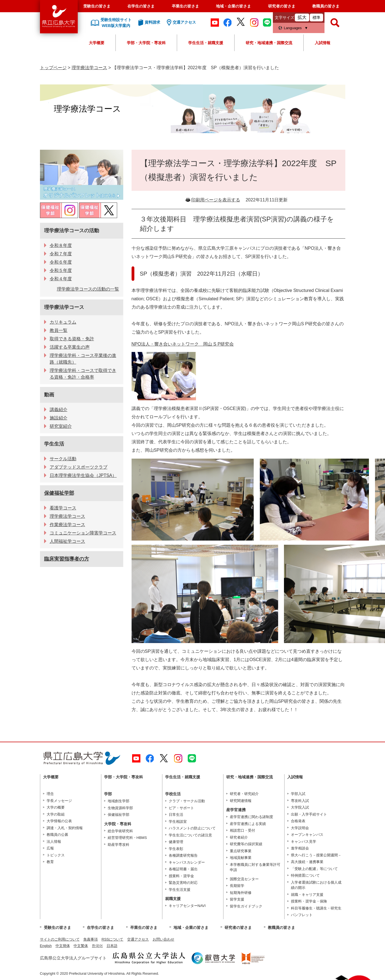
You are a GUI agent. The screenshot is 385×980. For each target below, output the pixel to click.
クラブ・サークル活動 (187, 801)
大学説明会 (300, 828)
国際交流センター (244, 879)
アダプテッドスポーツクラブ (79, 467)
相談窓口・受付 (242, 830)
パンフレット (302, 915)
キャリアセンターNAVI (187, 906)
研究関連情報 (241, 801)
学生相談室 (178, 822)
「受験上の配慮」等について (314, 869)
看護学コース (63, 508)
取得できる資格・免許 (72, 339)
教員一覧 (59, 330)
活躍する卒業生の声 (70, 347)
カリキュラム (63, 322)
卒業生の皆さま (185, 6)
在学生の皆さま (141, 6)
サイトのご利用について (60, 939)
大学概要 (97, 43)
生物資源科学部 (120, 808)
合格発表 (298, 821)
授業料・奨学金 (181, 876)
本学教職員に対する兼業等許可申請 (255, 867)
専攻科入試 (300, 801)
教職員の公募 (57, 835)
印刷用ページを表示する (216, 200)
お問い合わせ (163, 939)
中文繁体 (81, 946)
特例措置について (305, 875)
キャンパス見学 (304, 842)
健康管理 (176, 842)
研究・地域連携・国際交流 (269, 43)
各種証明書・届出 (183, 869)
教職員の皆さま (326, 6)
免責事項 (90, 939)
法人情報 (54, 842)
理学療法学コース (89, 68)
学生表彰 (176, 849)
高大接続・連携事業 (307, 862)
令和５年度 (61, 270)
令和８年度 (61, 245)
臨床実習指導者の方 (67, 559)
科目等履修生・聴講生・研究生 (316, 908)
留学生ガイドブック (246, 906)
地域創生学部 (119, 801)
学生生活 (54, 444)
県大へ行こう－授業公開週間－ (316, 855)
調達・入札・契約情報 (65, 828)
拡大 (302, 17)
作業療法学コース (67, 525)
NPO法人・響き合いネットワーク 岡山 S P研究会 (183, 344)
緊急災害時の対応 (183, 883)
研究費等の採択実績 (246, 844)
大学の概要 (56, 807)
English (46, 946)
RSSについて (113, 939)
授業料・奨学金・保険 (309, 901)
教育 (50, 862)
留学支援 (237, 899)
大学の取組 (56, 814)
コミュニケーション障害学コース (83, 533)
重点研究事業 (241, 851)
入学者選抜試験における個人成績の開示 (316, 885)
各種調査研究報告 (183, 855)
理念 (50, 794)
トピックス (56, 855)
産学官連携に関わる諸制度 (251, 817)
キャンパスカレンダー (187, 862)
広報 (50, 848)
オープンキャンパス (307, 835)
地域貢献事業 (241, 858)
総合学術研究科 (120, 831)
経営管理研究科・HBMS (127, 838)
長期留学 (237, 886)
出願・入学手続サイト (309, 814)
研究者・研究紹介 (244, 794)
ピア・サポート (181, 808)
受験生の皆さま (97, 6)
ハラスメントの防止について (192, 828)
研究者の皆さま (282, 6)
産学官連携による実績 (248, 824)
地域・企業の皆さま (233, 6)
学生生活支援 (180, 890)
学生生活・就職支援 (206, 43)
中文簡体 (63, 946)
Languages (293, 28)
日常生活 (176, 815)
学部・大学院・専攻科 (146, 43)
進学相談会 (300, 848)
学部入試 (298, 794)
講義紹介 (59, 410)
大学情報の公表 (59, 821)
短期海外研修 (241, 893)
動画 (49, 395)
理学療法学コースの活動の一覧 (88, 289)
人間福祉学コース (67, 541)
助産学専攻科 (119, 845)
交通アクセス (138, 939)
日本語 (112, 946)
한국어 (97, 946)
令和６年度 (61, 262)
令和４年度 (61, 279)
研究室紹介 (61, 426)
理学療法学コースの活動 (72, 231)
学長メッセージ (59, 801)
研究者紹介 (239, 837)
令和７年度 (61, 254)
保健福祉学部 (59, 493)
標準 (316, 17)
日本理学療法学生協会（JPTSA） (83, 475)
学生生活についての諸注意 (190, 835)
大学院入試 (300, 807)
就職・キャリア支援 (307, 895)
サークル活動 (63, 459)
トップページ (53, 68)
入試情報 (323, 43)
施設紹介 (59, 418)
